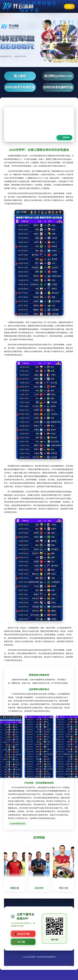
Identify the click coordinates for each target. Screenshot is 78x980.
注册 (69, 6)
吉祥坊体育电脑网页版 (58, 87)
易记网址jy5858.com (58, 76)
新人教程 (20, 76)
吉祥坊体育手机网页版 (20, 87)
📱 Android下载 (22, 934)
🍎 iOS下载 (20, 942)
